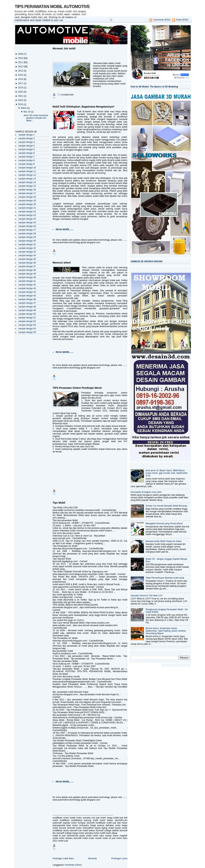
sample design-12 (27, 175)
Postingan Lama (119, 858)
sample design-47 (27, 303)
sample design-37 (27, 266)
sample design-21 (27, 208)
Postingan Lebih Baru (63, 858)
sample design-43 (27, 288)
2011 (21, 62)
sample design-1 (27, 135)
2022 (21, 100)
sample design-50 (27, 314)
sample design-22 (27, 212)
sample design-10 (27, 168)
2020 (21, 92)
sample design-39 (27, 274)
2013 (21, 71)
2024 (21, 104)
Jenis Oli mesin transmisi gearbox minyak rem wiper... (36, 118)
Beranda (93, 858)
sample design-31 (27, 244)
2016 (21, 79)
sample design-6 (27, 153)
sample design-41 (27, 281)
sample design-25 (27, 223)
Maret (24, 108)
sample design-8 (27, 160)
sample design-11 (27, 171)
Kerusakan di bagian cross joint (146, 492)
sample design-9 (27, 164)
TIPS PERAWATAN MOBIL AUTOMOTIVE (52, 7)
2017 (21, 83)
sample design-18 (27, 197)
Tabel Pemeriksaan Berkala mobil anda (165, 578)
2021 (21, 96)
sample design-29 (27, 237)
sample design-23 (27, 215)
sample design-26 (27, 226)
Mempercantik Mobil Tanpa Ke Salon (164, 541)
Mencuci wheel (62, 263)
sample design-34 (27, 255)
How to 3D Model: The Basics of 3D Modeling (154, 87)
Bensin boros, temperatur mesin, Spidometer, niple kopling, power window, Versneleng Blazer (166, 631)
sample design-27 (27, 230)
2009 (21, 54)
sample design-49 (27, 310)
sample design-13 (27, 179)
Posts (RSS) (182, 20)
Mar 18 (27, 112)
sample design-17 (27, 193)
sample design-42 (27, 285)
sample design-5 (27, 149)
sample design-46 (27, 299)
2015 (21, 75)
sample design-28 (27, 234)
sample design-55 (27, 332)
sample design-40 (27, 277)
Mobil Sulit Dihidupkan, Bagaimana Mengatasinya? (84, 107)
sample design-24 (27, 219)
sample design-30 (27, 241)
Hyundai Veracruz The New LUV (147, 596)
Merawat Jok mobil (64, 48)
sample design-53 (27, 325)
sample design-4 (27, 146)
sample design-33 (27, 252)
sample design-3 (27, 142)
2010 (21, 58)
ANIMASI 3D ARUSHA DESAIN (147, 261)
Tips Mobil (59, 503)
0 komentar (67, 95)
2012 (21, 67)
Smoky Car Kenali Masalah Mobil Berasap (166, 506)
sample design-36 (27, 263)
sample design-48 (27, 307)
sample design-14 (27, 182)
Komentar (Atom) (73, 865)
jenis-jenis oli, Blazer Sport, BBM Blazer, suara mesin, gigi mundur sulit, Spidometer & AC (167, 473)
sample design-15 (27, 186)
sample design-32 (27, 248)
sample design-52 (27, 321)
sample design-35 (27, 259)
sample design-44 (27, 292)
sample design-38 (27, 270)
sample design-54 (27, 329)
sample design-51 (27, 318)
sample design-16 (27, 190)
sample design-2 (27, 138)
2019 (21, 88)
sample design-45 (27, 296)
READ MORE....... (65, 229)
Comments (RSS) (162, 20)
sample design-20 (27, 204)
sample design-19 (27, 201)
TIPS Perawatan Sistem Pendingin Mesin (77, 388)
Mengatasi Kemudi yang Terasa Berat (164, 524)
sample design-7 (27, 157)
